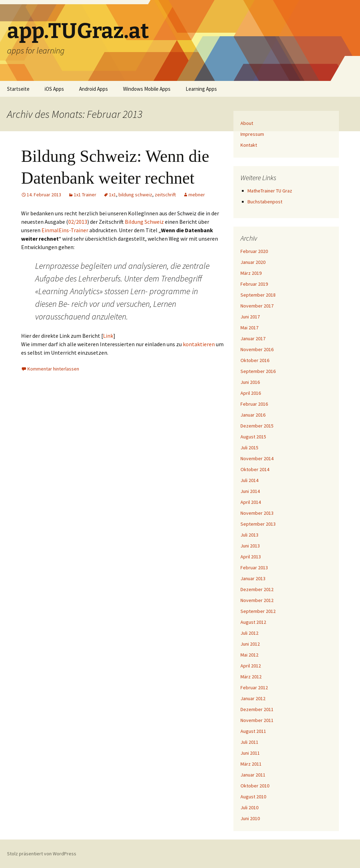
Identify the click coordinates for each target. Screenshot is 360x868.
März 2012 (251, 677)
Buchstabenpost (265, 202)
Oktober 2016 (255, 360)
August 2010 (253, 797)
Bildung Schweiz (144, 222)
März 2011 (251, 764)
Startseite (18, 89)
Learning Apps (201, 89)
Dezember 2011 (257, 709)
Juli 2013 (249, 535)
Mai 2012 (249, 655)
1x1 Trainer (85, 195)
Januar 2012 (253, 698)
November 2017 (257, 306)
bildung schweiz (135, 195)
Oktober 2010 (255, 786)
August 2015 (253, 437)
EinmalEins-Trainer (65, 230)
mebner (197, 195)
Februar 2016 (254, 404)
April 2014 (251, 502)
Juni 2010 (250, 818)
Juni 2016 (250, 382)
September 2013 (258, 524)
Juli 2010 (249, 807)
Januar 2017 (253, 338)
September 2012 (258, 611)
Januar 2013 (253, 578)
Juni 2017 (250, 317)
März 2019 (251, 273)
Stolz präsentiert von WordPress (42, 854)
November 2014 (257, 458)
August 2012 (253, 622)
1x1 (112, 195)
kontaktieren (199, 344)
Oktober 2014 (255, 469)
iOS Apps (54, 89)
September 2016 (258, 371)
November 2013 (257, 513)
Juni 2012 (250, 644)
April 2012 (251, 666)
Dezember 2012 (257, 589)
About (247, 123)
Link (108, 336)
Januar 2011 (253, 775)
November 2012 (257, 600)
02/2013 (78, 222)
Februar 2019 (254, 284)
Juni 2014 (250, 491)
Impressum (252, 134)
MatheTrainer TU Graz (270, 191)
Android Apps (94, 89)
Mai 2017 (249, 328)
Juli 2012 (249, 633)
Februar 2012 (254, 688)
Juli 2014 (249, 480)
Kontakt (249, 145)
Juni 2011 (250, 753)
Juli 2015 (249, 448)
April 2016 (251, 393)
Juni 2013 (250, 546)
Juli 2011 (249, 742)
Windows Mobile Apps (147, 89)
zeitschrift (165, 195)
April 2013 (251, 557)
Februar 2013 (254, 568)
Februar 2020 (254, 251)
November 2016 (257, 349)
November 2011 (257, 720)
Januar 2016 (253, 415)
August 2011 (253, 731)
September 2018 (258, 295)
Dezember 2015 (257, 426)
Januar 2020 (253, 262)
